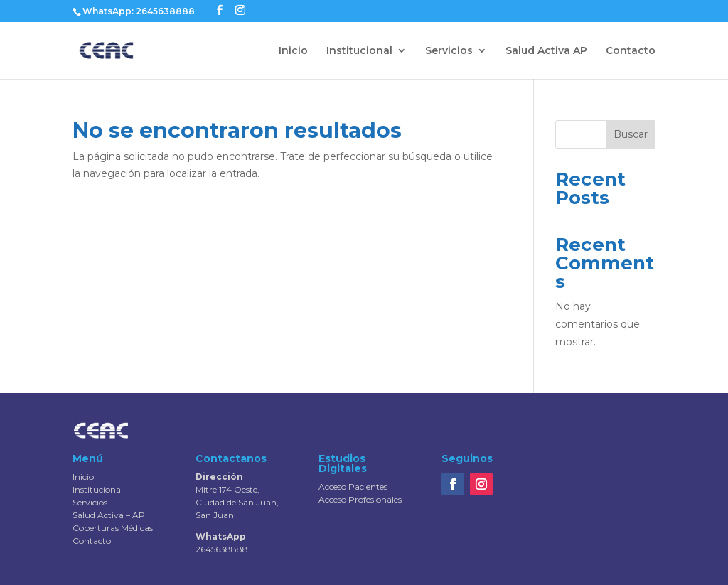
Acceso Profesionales (360, 499)
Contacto (631, 51)
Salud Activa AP (546, 51)
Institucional (359, 51)
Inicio (293, 51)
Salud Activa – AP (109, 515)
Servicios (449, 51)
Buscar (631, 134)
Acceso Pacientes (353, 487)
